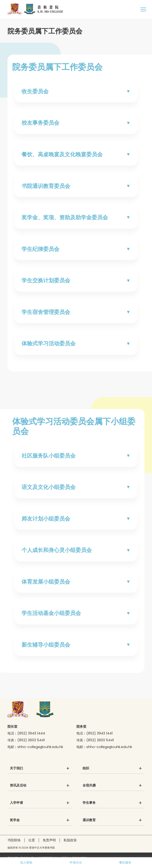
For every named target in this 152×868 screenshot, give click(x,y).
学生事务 (89, 803)
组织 (86, 768)
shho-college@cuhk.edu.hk (40, 747)
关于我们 (16, 768)
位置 (32, 840)
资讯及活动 (18, 786)
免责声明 (49, 840)
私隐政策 (70, 840)
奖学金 (15, 820)
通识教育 (89, 820)
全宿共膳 (89, 786)
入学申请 (16, 803)
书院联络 (14, 840)
